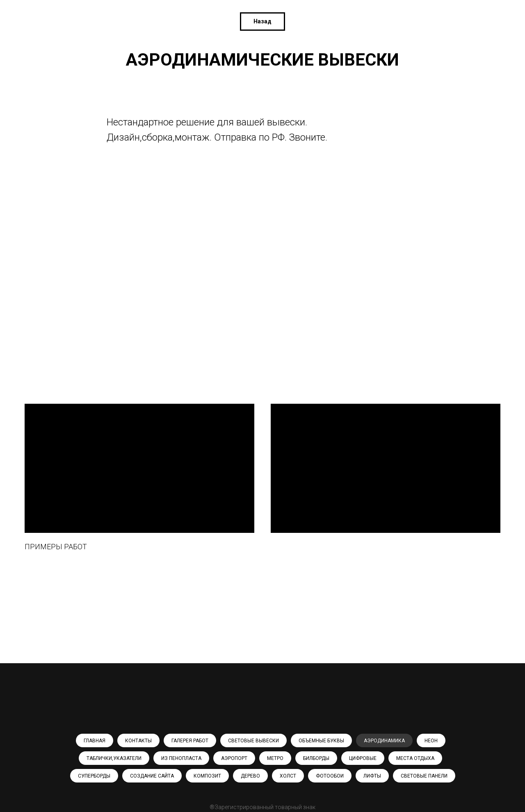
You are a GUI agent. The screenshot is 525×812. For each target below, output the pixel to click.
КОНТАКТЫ (138, 741)
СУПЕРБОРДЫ (94, 776)
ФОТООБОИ (330, 776)
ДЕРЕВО (250, 776)
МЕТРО (275, 758)
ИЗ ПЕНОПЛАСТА (181, 758)
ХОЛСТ (288, 776)
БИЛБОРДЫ (316, 758)
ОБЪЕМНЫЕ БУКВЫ (321, 741)
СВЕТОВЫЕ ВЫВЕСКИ (253, 741)
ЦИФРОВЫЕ (363, 758)
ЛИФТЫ (372, 776)
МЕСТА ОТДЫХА (415, 758)
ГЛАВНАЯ (95, 741)
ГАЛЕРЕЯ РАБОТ (190, 741)
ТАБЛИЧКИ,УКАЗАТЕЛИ (114, 758)
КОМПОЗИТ (207, 776)
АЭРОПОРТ (234, 758)
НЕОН (431, 741)
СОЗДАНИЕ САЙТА (152, 776)
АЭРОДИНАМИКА (384, 741)
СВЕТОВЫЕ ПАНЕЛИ (424, 776)
